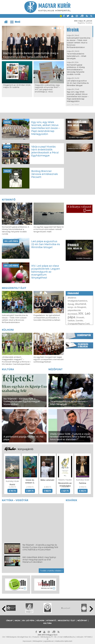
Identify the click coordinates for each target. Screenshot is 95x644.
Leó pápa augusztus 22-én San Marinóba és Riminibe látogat (78, 83)
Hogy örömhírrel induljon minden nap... (79, 127)
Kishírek (71, 500)
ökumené (81, 304)
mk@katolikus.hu (69, 637)
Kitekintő (9, 200)
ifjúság (71, 304)
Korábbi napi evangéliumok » (80, 137)
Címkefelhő (73, 293)
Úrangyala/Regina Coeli (79, 324)
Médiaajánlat (38, 641)
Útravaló (80, 317)
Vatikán (71, 321)
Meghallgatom (47, 588)
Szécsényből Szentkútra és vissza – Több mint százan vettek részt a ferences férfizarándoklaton (78, 43)
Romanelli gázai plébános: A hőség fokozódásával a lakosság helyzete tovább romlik (76, 70)
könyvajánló (25, 449)
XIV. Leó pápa (11, 241)
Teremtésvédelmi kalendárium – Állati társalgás (76, 56)
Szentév (79, 321)
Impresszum (27, 641)
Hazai (7, 122)
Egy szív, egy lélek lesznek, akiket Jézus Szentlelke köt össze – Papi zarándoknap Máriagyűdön (78, 96)
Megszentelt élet (14, 288)
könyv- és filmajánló (77, 307)
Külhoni (8, 330)
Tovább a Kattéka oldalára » (51, 571)
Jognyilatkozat (49, 641)
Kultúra (8, 369)
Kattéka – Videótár (15, 500)
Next (91, 609)
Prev (4, 609)
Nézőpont (55, 369)
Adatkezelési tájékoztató (64, 641)
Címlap (9, 620)
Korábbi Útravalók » (84, 258)
